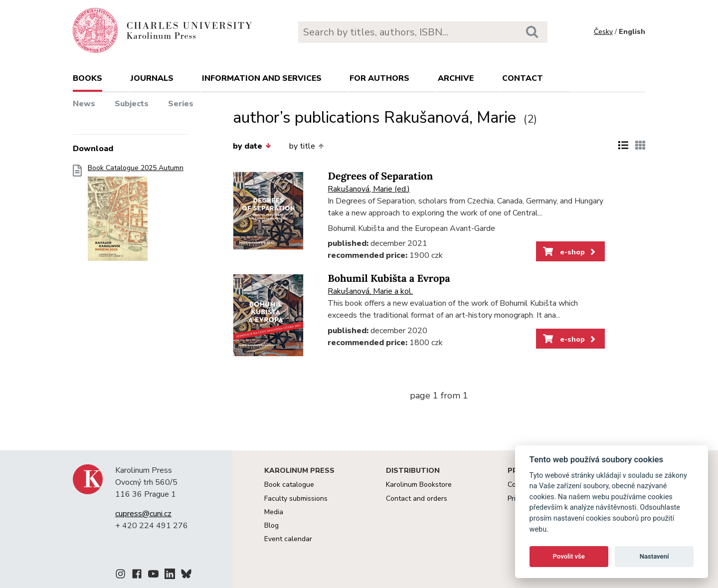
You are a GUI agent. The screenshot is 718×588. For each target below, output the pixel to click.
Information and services (262, 78)
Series (181, 104)
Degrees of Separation (380, 176)
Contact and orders (417, 498)
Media (274, 512)
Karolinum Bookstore (419, 485)
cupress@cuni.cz (143, 514)
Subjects (132, 104)
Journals (152, 78)
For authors (379, 78)
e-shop (570, 252)
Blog (271, 525)
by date (252, 146)
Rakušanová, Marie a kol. (370, 291)
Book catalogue (289, 485)
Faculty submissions (296, 498)
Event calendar (288, 539)
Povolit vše (569, 556)
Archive (456, 78)
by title (306, 146)
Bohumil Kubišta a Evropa (389, 279)
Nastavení (654, 556)
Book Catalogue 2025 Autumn (136, 216)
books (88, 78)
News (84, 104)
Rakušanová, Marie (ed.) (369, 189)
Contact (523, 78)
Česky (603, 32)
